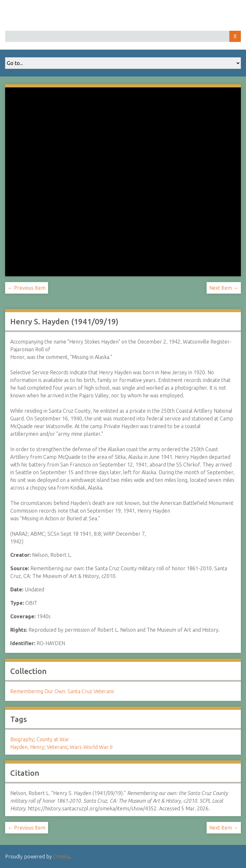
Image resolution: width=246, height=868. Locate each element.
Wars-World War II (91, 747)
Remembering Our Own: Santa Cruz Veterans (62, 691)
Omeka (61, 856)
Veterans (57, 747)
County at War (53, 739)
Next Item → (224, 288)
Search (235, 36)
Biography (22, 739)
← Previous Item (27, 288)
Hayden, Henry (27, 747)
